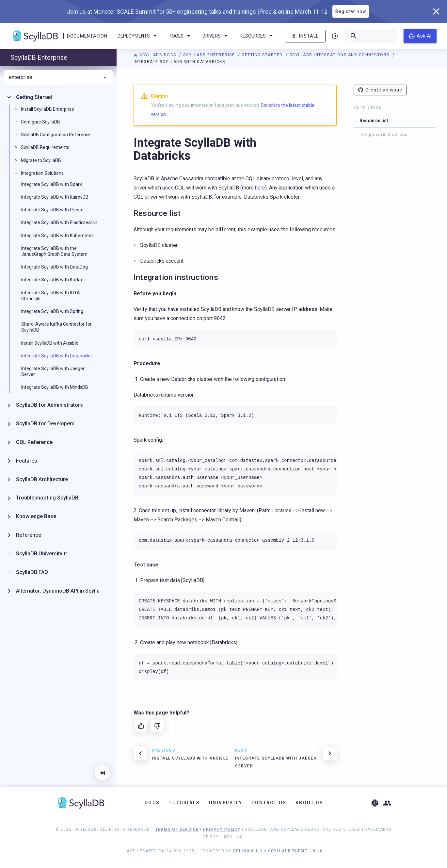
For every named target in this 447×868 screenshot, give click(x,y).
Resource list (374, 121)
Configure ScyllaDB (40, 122)
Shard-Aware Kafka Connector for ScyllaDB (56, 327)
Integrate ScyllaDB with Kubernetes (57, 236)
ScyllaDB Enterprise (210, 55)
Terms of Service (177, 829)
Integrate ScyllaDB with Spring (52, 311)
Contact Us (269, 803)
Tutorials (184, 803)
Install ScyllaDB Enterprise (48, 109)
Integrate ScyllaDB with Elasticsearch (59, 222)
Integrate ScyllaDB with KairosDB (55, 197)
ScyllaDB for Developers (45, 424)
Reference (29, 535)
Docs (152, 803)
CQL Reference (34, 442)
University (226, 803)
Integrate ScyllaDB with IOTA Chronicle (51, 296)
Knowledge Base (36, 516)
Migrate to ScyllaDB (41, 160)
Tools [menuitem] (181, 36)
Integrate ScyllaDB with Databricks (56, 356)
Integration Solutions (42, 173)
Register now (351, 11)
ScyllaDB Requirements (45, 147)
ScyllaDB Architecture (42, 479)
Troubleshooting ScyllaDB (47, 498)
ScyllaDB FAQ (32, 572)
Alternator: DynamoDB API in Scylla (58, 591)
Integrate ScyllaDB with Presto (52, 210)
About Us (309, 803)
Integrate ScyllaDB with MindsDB (55, 387)
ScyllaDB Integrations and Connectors (340, 55)
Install (305, 36)
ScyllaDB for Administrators (49, 405)
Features (27, 461)
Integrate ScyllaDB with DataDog (55, 267)
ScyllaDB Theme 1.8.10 (295, 851)
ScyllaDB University (39, 554)
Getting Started (263, 55)
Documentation (87, 36)
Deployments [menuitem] (138, 36)
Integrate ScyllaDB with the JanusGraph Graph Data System (54, 251)
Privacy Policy (222, 829)
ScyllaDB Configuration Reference (56, 135)
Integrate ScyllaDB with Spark (52, 184)
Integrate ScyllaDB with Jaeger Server (53, 371)
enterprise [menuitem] (58, 77)
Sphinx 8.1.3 (248, 851)
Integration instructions (383, 135)
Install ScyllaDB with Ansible (50, 343)
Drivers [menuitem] (216, 36)
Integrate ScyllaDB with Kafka (52, 280)
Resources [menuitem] (257, 36)
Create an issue (380, 90)
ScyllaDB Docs (156, 55)
